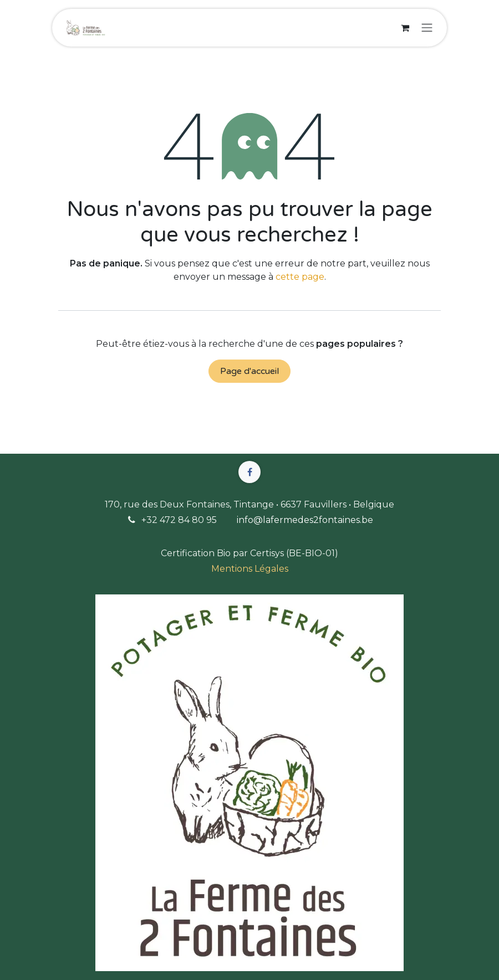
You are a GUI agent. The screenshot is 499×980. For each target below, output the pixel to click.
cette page (300, 277)
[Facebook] (249, 472)
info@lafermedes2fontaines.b (302, 520)
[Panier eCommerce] (405, 28)
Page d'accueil (249, 371)
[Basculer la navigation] (427, 28)
